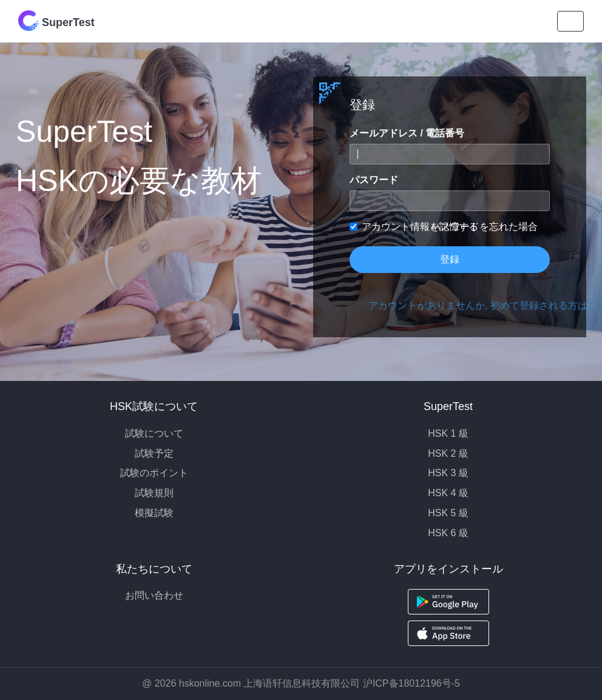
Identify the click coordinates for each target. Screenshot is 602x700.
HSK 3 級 (448, 473)
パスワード (374, 180)
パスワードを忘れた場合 (484, 227)
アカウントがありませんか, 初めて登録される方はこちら (459, 305)
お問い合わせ (154, 595)
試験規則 (154, 493)
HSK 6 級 (448, 533)
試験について (154, 433)
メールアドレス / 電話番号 (407, 133)
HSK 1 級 (448, 433)
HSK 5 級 (448, 513)
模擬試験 (154, 513)
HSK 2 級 (448, 453)
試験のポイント (154, 473)
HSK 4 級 (448, 493)
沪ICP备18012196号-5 (411, 683)
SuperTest (56, 21)
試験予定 (154, 453)
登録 (450, 259)
